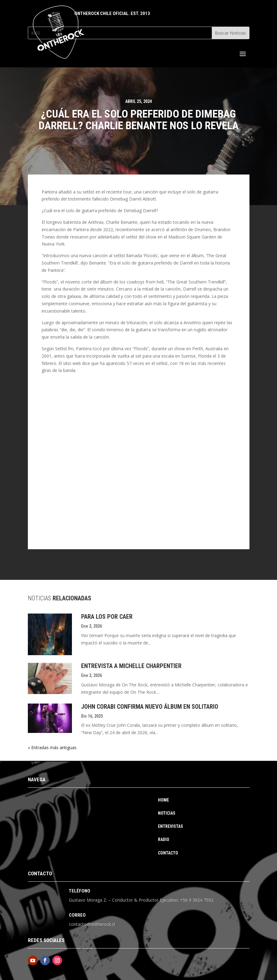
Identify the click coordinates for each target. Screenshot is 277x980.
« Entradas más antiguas (52, 747)
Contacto (168, 853)
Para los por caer (107, 617)
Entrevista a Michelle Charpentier (131, 666)
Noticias (167, 813)
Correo (77, 915)
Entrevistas (170, 826)
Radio (164, 840)
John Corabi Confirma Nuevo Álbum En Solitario (150, 707)
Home (163, 800)
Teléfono (80, 891)
